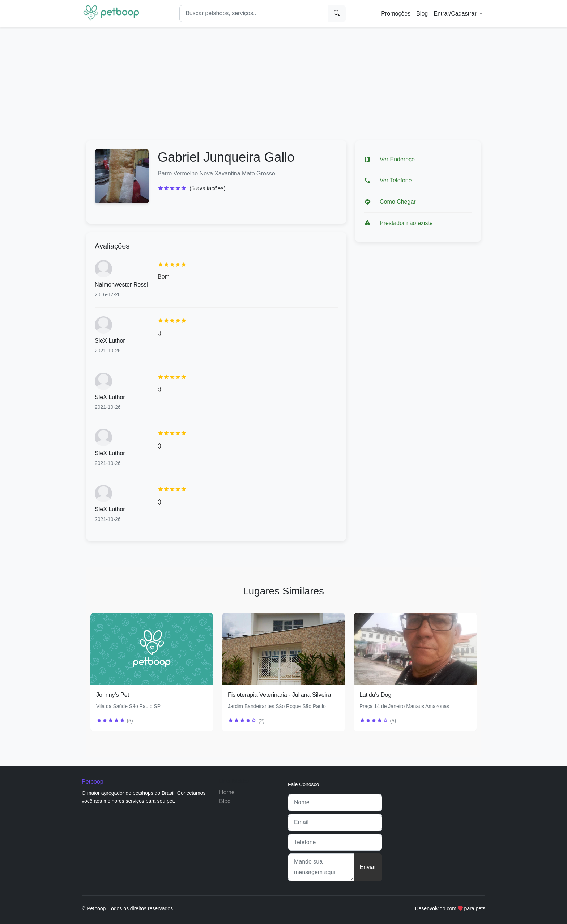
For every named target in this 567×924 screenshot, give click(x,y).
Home (227, 792)
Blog (422, 14)
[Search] (254, 14)
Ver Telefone (396, 180)
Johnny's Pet (113, 695)
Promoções (396, 14)
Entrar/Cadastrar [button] (456, 14)
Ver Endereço (397, 159)
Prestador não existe (406, 223)
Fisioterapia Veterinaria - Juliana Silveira (279, 695)
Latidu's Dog (375, 695)
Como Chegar (398, 202)
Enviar (368, 867)
